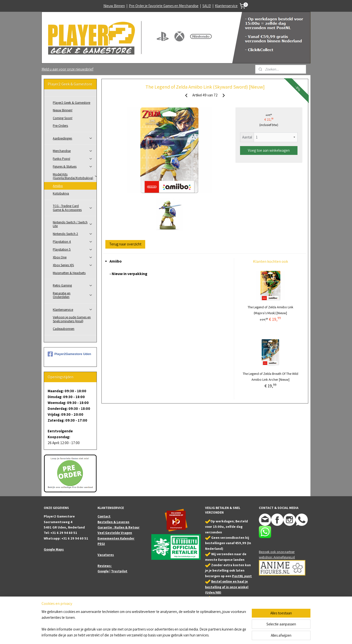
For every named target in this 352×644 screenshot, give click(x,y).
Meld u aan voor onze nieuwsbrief (67, 69)
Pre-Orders (60, 126)
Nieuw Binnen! (63, 110)
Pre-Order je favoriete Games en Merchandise (164, 6)
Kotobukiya (61, 193)
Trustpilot (119, 571)
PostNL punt (242, 576)
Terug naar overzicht (125, 244)
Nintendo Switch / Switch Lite (73, 224)
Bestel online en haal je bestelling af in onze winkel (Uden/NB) (227, 587)
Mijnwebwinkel (225, 635)
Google (103, 571)
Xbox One (73, 257)
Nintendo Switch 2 (73, 234)
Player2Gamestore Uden (69, 354)
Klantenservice (226, 6)
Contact (104, 516)
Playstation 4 (73, 241)
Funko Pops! (73, 159)
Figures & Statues (73, 166)
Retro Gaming (73, 285)
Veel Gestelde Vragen (115, 533)
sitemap (168, 635)
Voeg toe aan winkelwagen (269, 150)
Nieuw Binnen (114, 6)
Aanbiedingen (73, 138)
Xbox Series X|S (73, 265)
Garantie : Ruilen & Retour (119, 527)
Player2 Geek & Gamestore (71, 103)
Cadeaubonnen (64, 329)
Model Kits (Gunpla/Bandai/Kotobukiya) (75, 176)
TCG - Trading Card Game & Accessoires (73, 208)
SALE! (207, 6)
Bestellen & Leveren (113, 522)
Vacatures (106, 555)
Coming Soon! (63, 118)
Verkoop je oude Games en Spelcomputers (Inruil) (72, 319)
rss (176, 635)
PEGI (101, 544)
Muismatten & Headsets (69, 273)
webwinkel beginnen (190, 635)
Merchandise (73, 151)
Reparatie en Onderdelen (73, 295)
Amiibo (58, 186)
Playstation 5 (73, 249)
